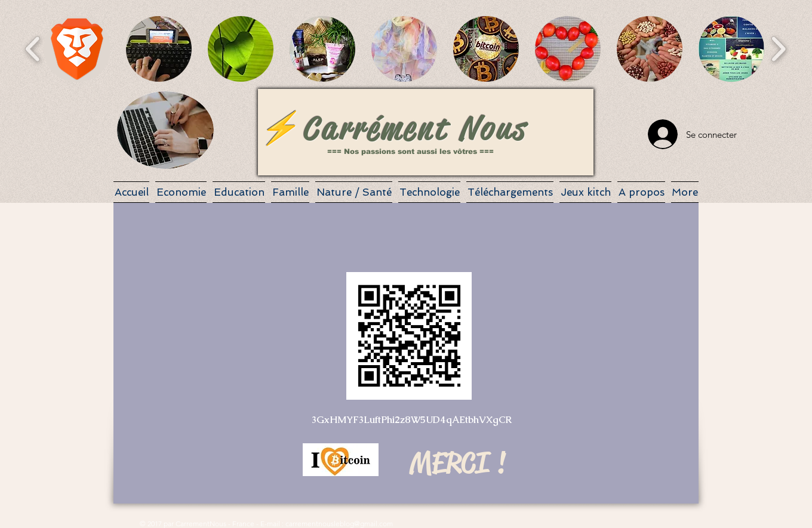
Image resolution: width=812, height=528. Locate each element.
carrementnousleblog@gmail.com (339, 524)
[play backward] (33, 49)
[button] (77, 49)
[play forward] (778, 49)
